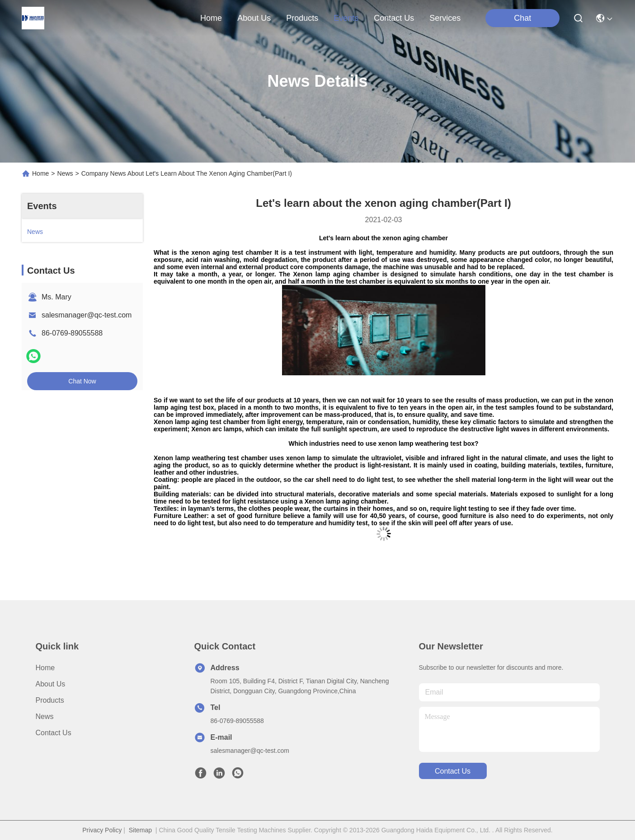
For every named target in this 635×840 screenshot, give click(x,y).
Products (50, 700)
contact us (394, 18)
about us (254, 18)
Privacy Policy (102, 830)
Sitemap (140, 830)
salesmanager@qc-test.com (87, 315)
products (302, 18)
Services (445, 18)
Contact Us (54, 733)
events (346, 18)
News (65, 173)
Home (211, 18)
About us (51, 684)
